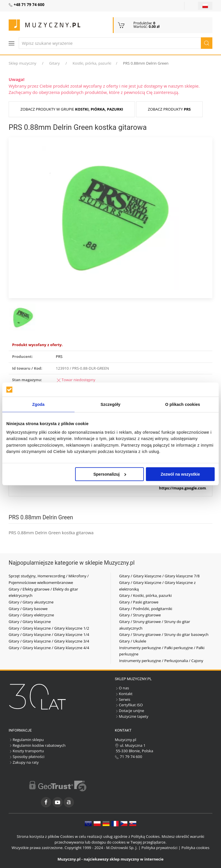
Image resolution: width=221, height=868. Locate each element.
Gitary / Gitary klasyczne (30, 622)
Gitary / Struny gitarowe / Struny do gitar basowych (164, 634)
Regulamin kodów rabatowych (37, 745)
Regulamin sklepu (26, 740)
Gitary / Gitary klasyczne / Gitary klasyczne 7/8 (159, 576)
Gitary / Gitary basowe (28, 609)
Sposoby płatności (26, 757)
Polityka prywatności (160, 848)
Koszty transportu (26, 751)
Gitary (55, 63)
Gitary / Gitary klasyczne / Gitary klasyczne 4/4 (49, 648)
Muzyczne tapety (132, 716)
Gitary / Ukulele (133, 641)
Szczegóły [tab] (111, 404)
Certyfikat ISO (129, 705)
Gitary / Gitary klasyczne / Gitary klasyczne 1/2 (49, 628)
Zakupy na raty (24, 762)
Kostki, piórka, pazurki (92, 63)
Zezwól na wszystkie (180, 474)
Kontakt (124, 694)
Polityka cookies (196, 848)
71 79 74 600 (128, 757)
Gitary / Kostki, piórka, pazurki (145, 595)
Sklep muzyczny (22, 63)
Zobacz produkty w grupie (72, 109)
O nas (122, 688)
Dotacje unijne (129, 711)
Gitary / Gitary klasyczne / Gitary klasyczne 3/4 (49, 641)
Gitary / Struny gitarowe (140, 615)
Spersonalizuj (110, 474)
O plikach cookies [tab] (183, 404)
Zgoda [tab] (38, 404)
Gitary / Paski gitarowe (139, 602)
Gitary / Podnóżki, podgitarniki (146, 609)
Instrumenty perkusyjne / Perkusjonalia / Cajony (161, 661)
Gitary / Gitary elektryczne (31, 615)
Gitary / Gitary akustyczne (31, 602)
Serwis (123, 699)
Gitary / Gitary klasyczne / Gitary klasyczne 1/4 (49, 634)
